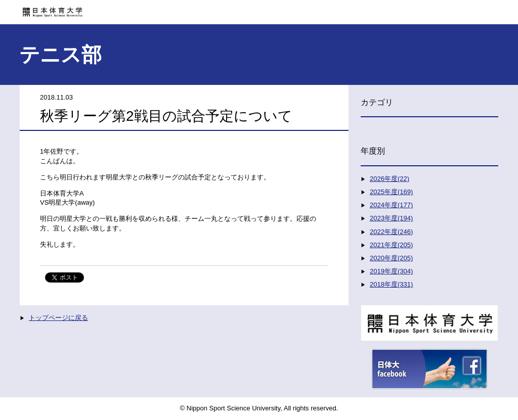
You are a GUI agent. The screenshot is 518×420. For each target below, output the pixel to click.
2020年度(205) (391, 258)
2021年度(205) (391, 245)
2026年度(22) (390, 179)
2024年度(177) (391, 205)
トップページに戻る (58, 318)
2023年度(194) (391, 218)
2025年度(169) (391, 192)
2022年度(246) (391, 232)
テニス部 (60, 55)
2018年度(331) (391, 284)
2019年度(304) (391, 271)
